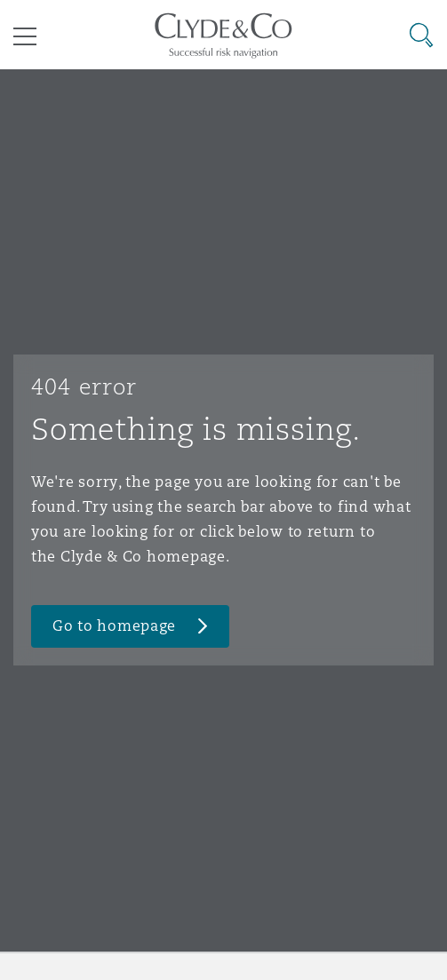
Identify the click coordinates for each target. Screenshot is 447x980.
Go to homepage (114, 626)
